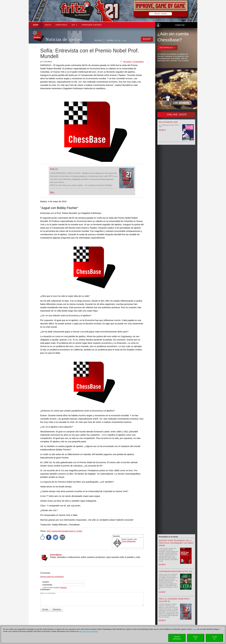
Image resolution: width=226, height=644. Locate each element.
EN (119, 40)
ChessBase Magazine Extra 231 (175, 571)
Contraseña (47, 585)
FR (125, 40)
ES (122, 40)
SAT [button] (75, 25)
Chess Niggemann (129, 541)
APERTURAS (61, 25)
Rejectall (196, 638)
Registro (64, 588)
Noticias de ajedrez (64, 39)
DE (116, 40)
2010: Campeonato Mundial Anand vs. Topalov (64, 531)
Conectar (180, 25)
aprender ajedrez (92, 25)
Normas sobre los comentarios (52, 577)
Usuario (46, 582)
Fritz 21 (54, 169)
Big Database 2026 (168, 122)
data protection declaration (88, 631)
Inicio (48, 25)
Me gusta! (127, 62)
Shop (36, 25)
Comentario (45, 590)
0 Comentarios (138, 62)
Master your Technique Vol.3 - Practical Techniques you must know (176, 543)
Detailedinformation (177, 638)
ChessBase (56, 555)
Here (195, 629)
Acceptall (214, 638)
